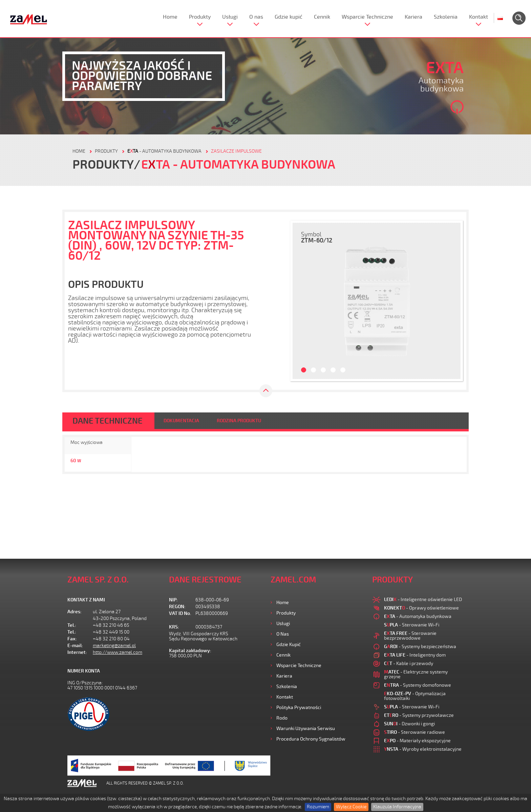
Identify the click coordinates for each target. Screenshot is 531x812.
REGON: (177, 607)
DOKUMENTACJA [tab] (181, 421)
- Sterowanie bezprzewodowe (410, 636)
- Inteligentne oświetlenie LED (423, 600)
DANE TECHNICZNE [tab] (108, 421)
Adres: (75, 612)
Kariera (413, 17)
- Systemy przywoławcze (419, 715)
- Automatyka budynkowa (164, 151)
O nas (256, 17)
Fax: (72, 639)
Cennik (322, 17)
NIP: (173, 600)
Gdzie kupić (289, 17)
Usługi (230, 17)
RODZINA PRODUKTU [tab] (239, 421)
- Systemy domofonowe (418, 685)
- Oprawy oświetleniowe (421, 608)
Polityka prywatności (299, 708)
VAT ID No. (180, 613)
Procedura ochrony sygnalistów (311, 739)
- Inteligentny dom (415, 655)
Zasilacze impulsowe (236, 151)
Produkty (200, 17)
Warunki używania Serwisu (306, 729)
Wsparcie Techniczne (367, 17)
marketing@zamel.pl (114, 646)
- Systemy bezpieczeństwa (420, 647)
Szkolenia (446, 17)
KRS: (174, 627)
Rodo (282, 718)
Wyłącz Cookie (351, 807)
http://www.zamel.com (118, 652)
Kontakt (479, 17)
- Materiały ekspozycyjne (417, 741)
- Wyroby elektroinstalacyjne (423, 749)
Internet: (77, 652)
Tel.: (72, 625)
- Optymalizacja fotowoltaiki (415, 696)
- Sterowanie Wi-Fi (412, 625)
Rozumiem (318, 807)
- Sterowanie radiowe (415, 732)
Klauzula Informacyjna (397, 807)
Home (170, 17)
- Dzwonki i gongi (409, 724)
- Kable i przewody (409, 664)
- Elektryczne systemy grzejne (416, 674)
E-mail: (75, 646)
